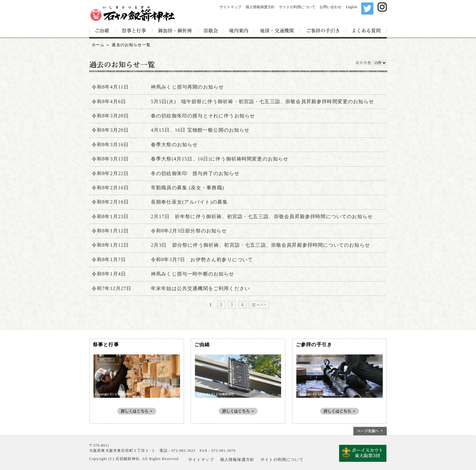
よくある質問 (366, 31)
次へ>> (259, 305)
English (351, 7)
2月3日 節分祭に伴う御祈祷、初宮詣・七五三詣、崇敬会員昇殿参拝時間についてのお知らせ (260, 245)
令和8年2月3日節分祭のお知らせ (189, 231)
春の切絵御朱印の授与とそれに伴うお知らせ (203, 116)
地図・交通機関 (277, 31)
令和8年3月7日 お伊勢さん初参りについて (202, 260)
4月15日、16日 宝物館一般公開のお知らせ (200, 130)
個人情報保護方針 (260, 7)
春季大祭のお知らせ (174, 145)
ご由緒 (103, 31)
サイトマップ (230, 7)
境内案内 (239, 31)
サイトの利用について (297, 7)
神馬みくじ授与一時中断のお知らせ (193, 274)
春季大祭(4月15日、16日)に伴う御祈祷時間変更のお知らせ (220, 159)
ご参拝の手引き (323, 31)
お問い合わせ (331, 7)
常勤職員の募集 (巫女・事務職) (187, 188)
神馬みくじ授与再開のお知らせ (187, 87)
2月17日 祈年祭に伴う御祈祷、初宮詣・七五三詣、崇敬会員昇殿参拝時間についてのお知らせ (262, 216)
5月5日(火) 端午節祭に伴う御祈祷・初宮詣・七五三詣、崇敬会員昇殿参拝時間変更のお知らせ (262, 101)
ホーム (98, 45)
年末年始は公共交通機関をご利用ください (200, 288)
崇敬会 (211, 31)
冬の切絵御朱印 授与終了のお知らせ (195, 173)
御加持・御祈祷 (175, 31)
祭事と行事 (134, 31)
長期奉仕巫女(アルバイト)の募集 (189, 202)
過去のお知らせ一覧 (131, 45)
